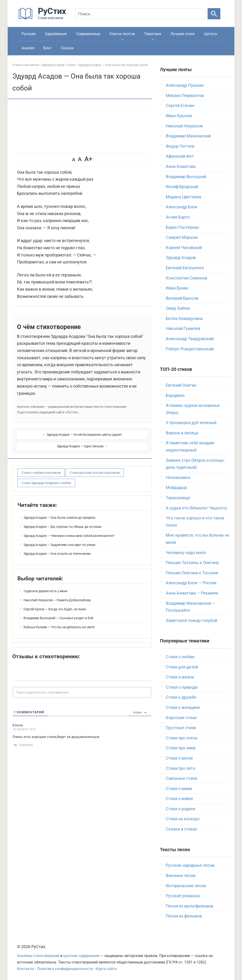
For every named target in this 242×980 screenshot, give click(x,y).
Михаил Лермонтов (185, 95)
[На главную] (44, 18)
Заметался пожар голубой (191, 620)
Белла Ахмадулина (184, 318)
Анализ (28, 48)
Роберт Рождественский (190, 349)
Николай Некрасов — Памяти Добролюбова (57, 594)
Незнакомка (178, 477)
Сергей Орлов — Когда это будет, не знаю (55, 603)
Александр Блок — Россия (191, 583)
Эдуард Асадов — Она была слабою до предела (59, 512)
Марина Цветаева (183, 197)
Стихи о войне (179, 799)
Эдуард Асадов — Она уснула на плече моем (57, 548)
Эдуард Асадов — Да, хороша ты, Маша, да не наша (62, 521)
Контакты (26, 969)
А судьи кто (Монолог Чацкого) (196, 508)
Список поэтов (122, 34)
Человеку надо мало (186, 553)
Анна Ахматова (181, 166)
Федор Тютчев (180, 146)
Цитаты (211, 34)
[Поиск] (140, 14)
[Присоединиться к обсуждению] (82, 686)
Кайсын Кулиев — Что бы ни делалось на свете (59, 621)
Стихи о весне (179, 758)
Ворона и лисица (182, 433)
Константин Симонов (186, 278)
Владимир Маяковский (188, 136)
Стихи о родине (181, 809)
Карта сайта (106, 969)
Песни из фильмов (184, 916)
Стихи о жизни (180, 677)
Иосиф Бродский (182, 187)
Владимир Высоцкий (186, 177)
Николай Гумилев (183, 328)
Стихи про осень (182, 738)
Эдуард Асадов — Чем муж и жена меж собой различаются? (69, 530)
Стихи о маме (179, 789)
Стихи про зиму (181, 748)
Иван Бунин (177, 288)
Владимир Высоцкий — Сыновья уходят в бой (58, 612)
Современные (88, 34)
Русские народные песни (190, 865)
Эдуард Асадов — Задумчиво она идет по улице (59, 539)
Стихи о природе (182, 687)
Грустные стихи (181, 728)
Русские (29, 34)
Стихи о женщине (183, 707)
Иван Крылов (179, 116)
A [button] (74, 159)
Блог (48, 48)
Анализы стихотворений (38, 956)
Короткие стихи (181, 718)
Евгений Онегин (181, 385)
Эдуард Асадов (181, 257)
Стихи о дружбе (181, 697)
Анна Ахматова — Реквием (192, 593)
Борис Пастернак (182, 227)
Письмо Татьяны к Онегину (192, 563)
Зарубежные (56, 34)
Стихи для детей (182, 667)
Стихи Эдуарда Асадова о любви (46, 477)
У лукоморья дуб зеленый (191, 423)
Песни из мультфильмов (189, 906)
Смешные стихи (181, 778)
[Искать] (214, 14)
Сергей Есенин (180, 105)
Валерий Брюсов (182, 298)
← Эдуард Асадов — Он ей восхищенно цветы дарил (49, 437)
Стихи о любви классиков (41, 467)
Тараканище (178, 498)
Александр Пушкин (185, 85)
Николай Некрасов (184, 126)
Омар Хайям (178, 308)
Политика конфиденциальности (65, 969)
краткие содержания (81, 956)
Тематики (153, 34)
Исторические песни (186, 886)
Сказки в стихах (181, 829)
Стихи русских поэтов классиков (95, 467)
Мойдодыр (176, 487)
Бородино (175, 395)
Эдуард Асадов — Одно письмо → (116, 437)
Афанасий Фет (180, 156)
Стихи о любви (180, 657)
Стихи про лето (181, 768)
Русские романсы (183, 896)
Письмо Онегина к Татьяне (192, 573)
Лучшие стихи (182, 34)
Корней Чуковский (184, 247)
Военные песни (181, 875)
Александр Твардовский (190, 339)
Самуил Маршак (182, 237)
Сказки (67, 48)
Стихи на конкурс (183, 819)
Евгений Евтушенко (185, 268)
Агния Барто (178, 217)
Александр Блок (182, 207)
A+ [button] (88, 159)
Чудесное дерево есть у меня (45, 585)
